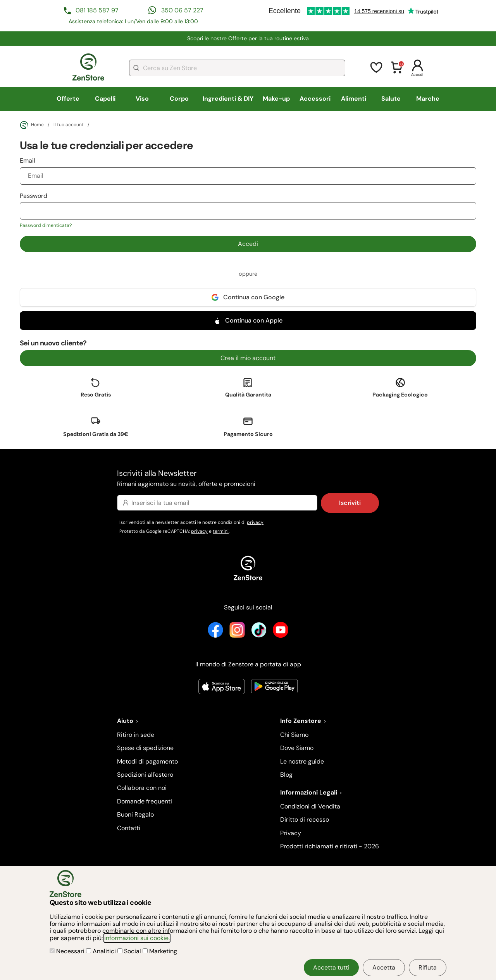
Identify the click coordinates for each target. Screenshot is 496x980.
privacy (255, 522)
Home (32, 125)
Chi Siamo (294, 735)
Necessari (68, 951)
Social (130, 951)
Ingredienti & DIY (228, 99)
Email (248, 170)
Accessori (315, 99)
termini (221, 531)
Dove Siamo (297, 748)
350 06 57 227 (182, 10)
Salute (391, 99)
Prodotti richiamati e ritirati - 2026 (330, 846)
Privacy (291, 833)
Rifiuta (428, 967)
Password (248, 210)
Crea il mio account (248, 358)
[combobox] (237, 68)
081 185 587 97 (97, 10)
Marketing (160, 951)
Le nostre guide (302, 761)
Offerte (68, 99)
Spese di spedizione (145, 748)
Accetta (384, 967)
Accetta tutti (331, 967)
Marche (428, 99)
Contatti (129, 828)
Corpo (179, 99)
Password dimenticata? (46, 225)
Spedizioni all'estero (145, 775)
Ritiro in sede (136, 735)
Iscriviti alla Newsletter (248, 479)
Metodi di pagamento (147, 761)
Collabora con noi (142, 788)
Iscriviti (350, 503)
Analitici (102, 951)
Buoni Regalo (135, 814)
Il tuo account (69, 125)
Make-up (276, 99)
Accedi (248, 244)
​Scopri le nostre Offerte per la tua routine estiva (248, 38)
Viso (142, 99)
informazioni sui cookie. (137, 938)
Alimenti (354, 99)
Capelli (105, 99)
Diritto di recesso (305, 820)
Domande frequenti (145, 801)
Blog (286, 775)
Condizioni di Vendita (310, 806)
